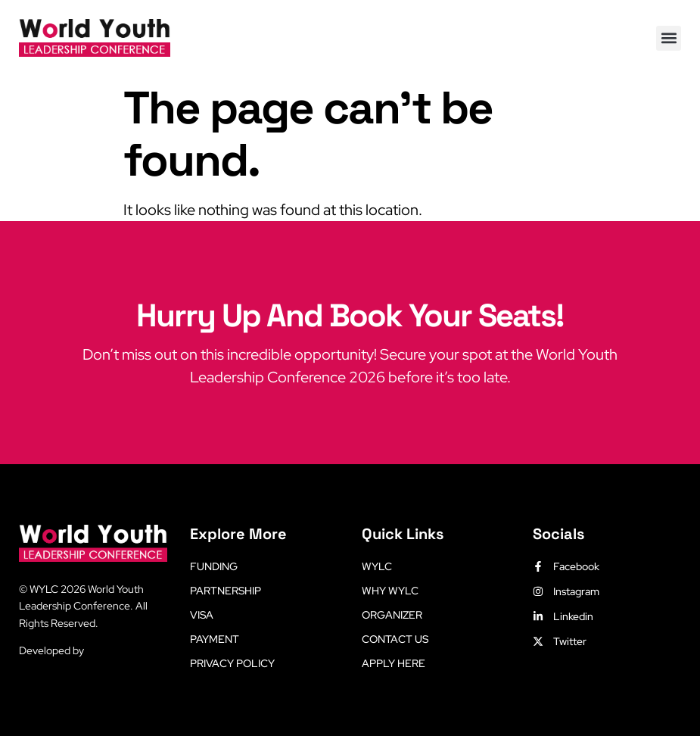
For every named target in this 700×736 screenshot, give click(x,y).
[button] (669, 38)
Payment (215, 639)
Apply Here (394, 663)
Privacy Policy (232, 663)
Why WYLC (390, 591)
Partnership (226, 591)
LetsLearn (110, 650)
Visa (202, 615)
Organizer (392, 615)
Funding (214, 566)
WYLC (377, 566)
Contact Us (395, 639)
